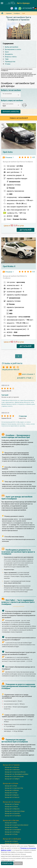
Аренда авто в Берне (11, 841)
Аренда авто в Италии (10, 783)
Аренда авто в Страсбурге (13, 816)
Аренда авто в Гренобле (12, 813)
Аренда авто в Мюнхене (12, 770)
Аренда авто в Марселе (12, 809)
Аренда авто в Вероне (12, 795)
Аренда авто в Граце (11, 834)
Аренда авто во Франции (11, 802)
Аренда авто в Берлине (12, 767)
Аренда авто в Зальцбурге (13, 830)
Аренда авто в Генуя (11, 793)
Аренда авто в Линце (11, 827)
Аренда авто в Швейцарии (12, 839)
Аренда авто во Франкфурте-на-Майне (17, 774)
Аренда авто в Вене (11, 823)
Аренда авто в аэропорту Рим (14, 788)
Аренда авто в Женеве (12, 843)
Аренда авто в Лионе (11, 807)
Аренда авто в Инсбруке (12, 832)
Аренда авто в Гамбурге (12, 779)
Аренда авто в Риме (11, 786)
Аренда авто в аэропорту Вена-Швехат (17, 825)
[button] (11, 95)
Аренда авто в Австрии (11, 820)
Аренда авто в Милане (12, 790)
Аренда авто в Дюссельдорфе (14, 776)
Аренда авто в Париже (12, 804)
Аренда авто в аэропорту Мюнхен (15, 772)
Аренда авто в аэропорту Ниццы (15, 811)
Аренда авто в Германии (11, 765)
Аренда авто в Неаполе (12, 797)
